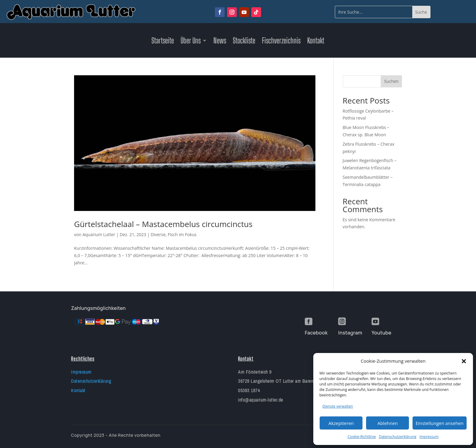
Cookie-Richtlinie (362, 437)
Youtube (381, 333)
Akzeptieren (341, 423)
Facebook (316, 333)
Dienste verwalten (338, 406)
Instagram (350, 333)
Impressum (429, 437)
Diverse (158, 234)
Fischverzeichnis (281, 42)
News (220, 42)
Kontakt (316, 42)
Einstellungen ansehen (440, 423)
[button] (464, 361)
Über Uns (191, 42)
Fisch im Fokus (182, 234)
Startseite (163, 42)
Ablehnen (388, 423)
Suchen (391, 81)
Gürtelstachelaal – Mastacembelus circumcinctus (163, 224)
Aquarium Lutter (99, 234)
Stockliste (244, 42)
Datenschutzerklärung (398, 437)
